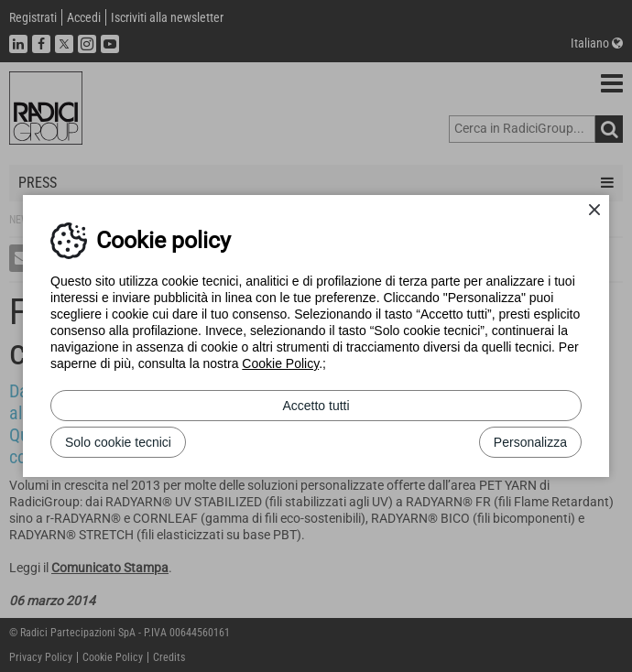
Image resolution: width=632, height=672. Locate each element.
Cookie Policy (280, 363)
